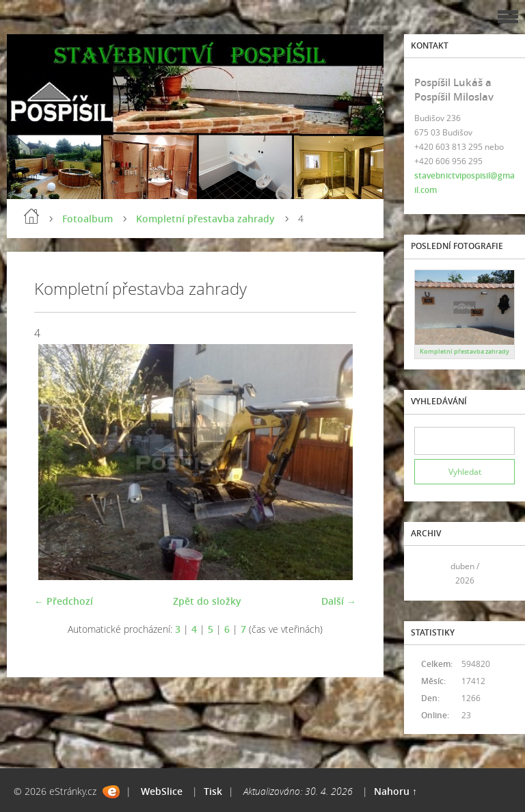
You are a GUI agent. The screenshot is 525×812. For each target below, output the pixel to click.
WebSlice (162, 791)
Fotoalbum (87, 219)
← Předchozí (64, 601)
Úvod (31, 216)
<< (429, 574)
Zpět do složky (207, 601)
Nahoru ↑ (395, 791)
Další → (339, 601)
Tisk (213, 791)
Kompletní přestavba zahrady (205, 219)
